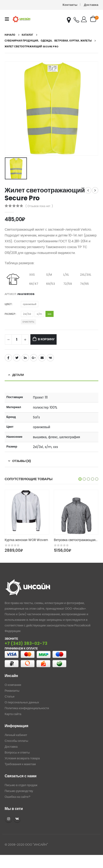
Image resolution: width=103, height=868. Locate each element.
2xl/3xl (27, 314)
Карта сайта (13, 714)
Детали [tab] (18, 375)
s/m (39, 314)
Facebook (8, 358)
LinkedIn (25, 358)
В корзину (46, 339)
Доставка (91, 5)
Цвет (8, 304)
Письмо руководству (19, 791)
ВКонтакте (50, 358)
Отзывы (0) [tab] (22, 461)
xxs (50, 314)
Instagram (9, 819)
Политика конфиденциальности (27, 708)
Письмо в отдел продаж (21, 785)
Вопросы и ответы (17, 752)
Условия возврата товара (22, 758)
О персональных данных (22, 702)
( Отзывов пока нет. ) (39, 206)
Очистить (28, 322)
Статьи (10, 696)
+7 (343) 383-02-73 (26, 643)
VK (17, 819)
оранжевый (30, 304)
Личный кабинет (16, 735)
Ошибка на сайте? (18, 797)
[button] (80, 479)
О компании (13, 685)
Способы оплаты (16, 741)
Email (42, 358)
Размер (10, 314)
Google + (34, 358)
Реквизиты (12, 691)
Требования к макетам (20, 764)
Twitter (17, 358)
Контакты (70, 5)
